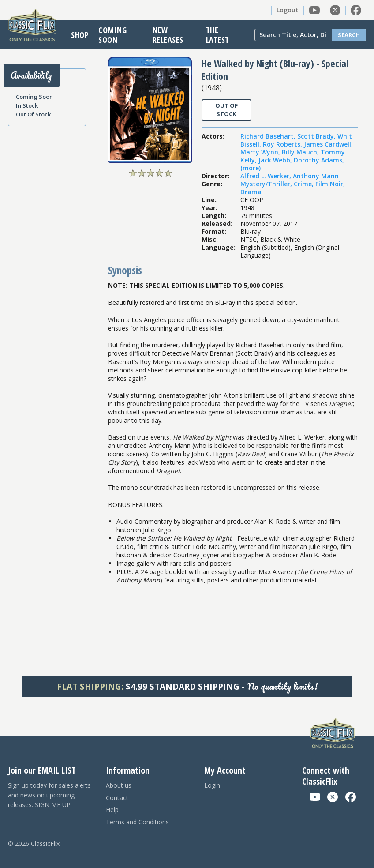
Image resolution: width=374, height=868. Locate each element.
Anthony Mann (316, 176)
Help (112, 810)
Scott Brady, (317, 136)
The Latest (218, 35)
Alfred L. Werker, (267, 176)
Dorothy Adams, (319, 160)
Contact (117, 798)
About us (119, 785)
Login (212, 785)
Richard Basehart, (269, 136)
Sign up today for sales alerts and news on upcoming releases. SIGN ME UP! (49, 795)
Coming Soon (112, 35)
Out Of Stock (33, 114)
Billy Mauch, (301, 152)
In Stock (27, 105)
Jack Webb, (276, 160)
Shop (80, 35)
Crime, (305, 184)
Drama (251, 192)
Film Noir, (330, 184)
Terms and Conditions (137, 822)
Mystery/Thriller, (267, 184)
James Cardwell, (328, 144)
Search (349, 35)
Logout (288, 10)
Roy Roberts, (283, 144)
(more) (251, 168)
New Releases (168, 35)
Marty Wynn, (261, 152)
